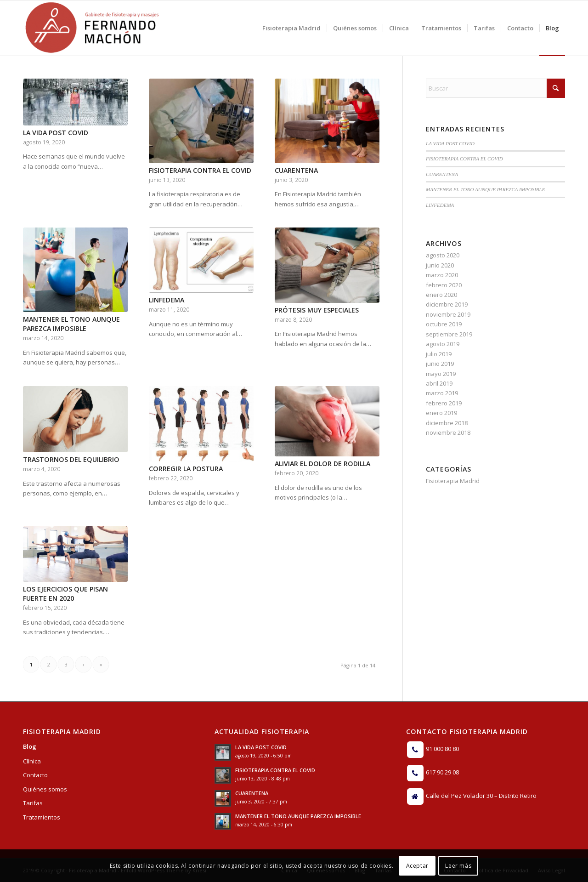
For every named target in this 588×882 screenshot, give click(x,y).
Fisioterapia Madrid (453, 481)
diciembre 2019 (447, 304)
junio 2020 (440, 265)
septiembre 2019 (449, 334)
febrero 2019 (444, 403)
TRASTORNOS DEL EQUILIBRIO (71, 459)
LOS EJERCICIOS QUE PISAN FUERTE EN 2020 (65, 594)
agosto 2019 (443, 344)
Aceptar (417, 866)
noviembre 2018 (448, 432)
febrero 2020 (444, 285)
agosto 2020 (443, 255)
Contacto (35, 775)
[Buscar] (495, 88)
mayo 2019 (441, 374)
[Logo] (92, 28)
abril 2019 (439, 383)
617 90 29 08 (442, 772)
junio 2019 (440, 364)
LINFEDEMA (167, 300)
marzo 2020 (442, 275)
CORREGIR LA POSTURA (186, 469)
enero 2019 (441, 413)
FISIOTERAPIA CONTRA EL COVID (200, 170)
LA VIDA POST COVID (56, 133)
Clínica (32, 761)
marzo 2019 (442, 393)
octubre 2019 (444, 324)
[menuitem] (291, 28)
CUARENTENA (296, 170)
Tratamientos (42, 817)
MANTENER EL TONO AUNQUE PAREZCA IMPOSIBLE (71, 324)
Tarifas (33, 803)
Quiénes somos (45, 789)
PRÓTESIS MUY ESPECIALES (317, 310)
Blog (30, 746)
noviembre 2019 (448, 314)
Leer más (458, 866)
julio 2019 (439, 354)
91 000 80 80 (442, 749)
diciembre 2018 (447, 423)
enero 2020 (441, 295)
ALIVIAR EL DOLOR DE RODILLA (322, 464)
